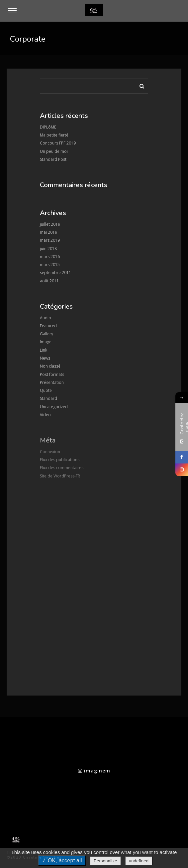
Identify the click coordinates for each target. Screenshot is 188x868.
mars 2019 (50, 240)
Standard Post (53, 159)
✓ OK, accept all (62, 861)
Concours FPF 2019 (58, 143)
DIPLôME (48, 127)
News (45, 358)
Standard (48, 398)
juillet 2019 (50, 224)
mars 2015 (50, 265)
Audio (46, 318)
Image (46, 342)
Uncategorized (54, 407)
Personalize (105, 861)
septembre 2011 (55, 273)
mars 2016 (50, 257)
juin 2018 (48, 249)
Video (45, 415)
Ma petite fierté (54, 135)
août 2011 (49, 281)
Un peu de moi (54, 151)
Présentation (52, 382)
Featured (48, 326)
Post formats (52, 374)
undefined (139, 861)
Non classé (50, 366)
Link (44, 350)
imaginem (94, 771)
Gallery (47, 334)
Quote (46, 390)
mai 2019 (48, 232)
